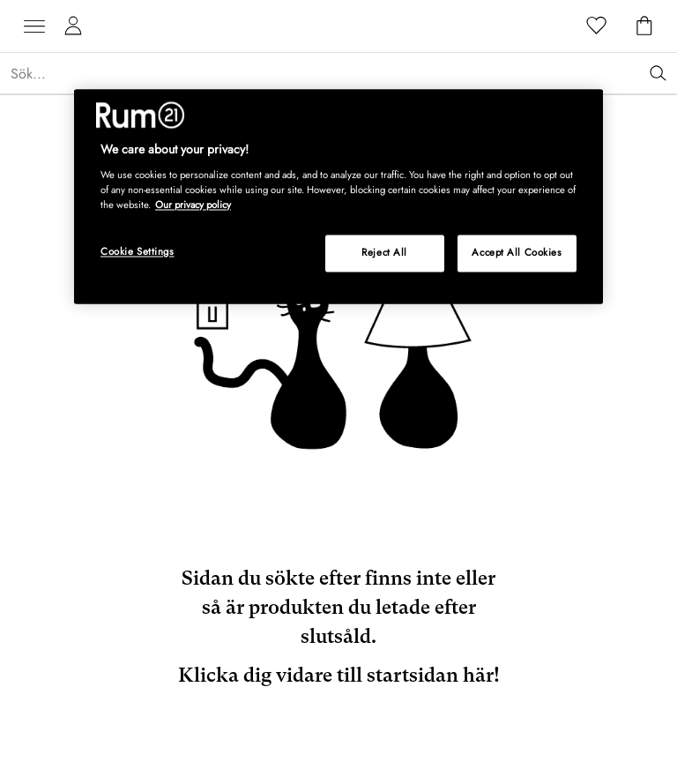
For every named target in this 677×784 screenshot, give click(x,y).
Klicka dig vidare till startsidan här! (339, 675)
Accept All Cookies (517, 252)
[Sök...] (344, 74)
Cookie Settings (138, 251)
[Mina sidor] (73, 26)
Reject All (384, 252)
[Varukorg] (644, 26)
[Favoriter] (597, 26)
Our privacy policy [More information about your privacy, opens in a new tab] (193, 205)
